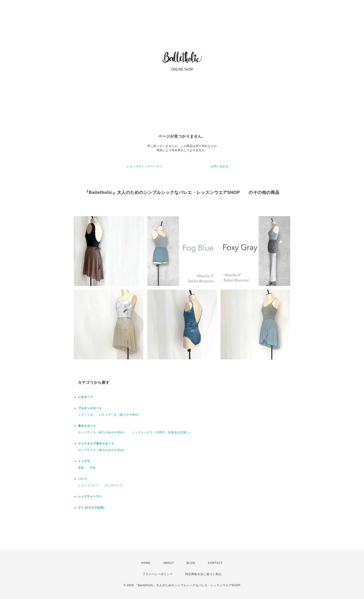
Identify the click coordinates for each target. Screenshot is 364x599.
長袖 (81, 468)
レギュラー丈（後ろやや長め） (120, 415)
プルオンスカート (90, 408)
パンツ (83, 479)
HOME (146, 563)
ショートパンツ (89, 485)
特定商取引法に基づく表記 (203, 574)
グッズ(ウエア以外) (91, 508)
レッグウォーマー (90, 496)
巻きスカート (87, 426)
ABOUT (169, 563)
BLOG (191, 563)
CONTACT (215, 563)
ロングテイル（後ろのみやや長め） (102, 432)
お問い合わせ (220, 166)
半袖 (93, 468)
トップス (84, 461)
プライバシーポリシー (158, 574)
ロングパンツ (114, 485)
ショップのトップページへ (144, 166)
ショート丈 (86, 415)
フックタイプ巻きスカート (96, 443)
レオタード (86, 397)
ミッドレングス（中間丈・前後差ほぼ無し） (162, 432)
